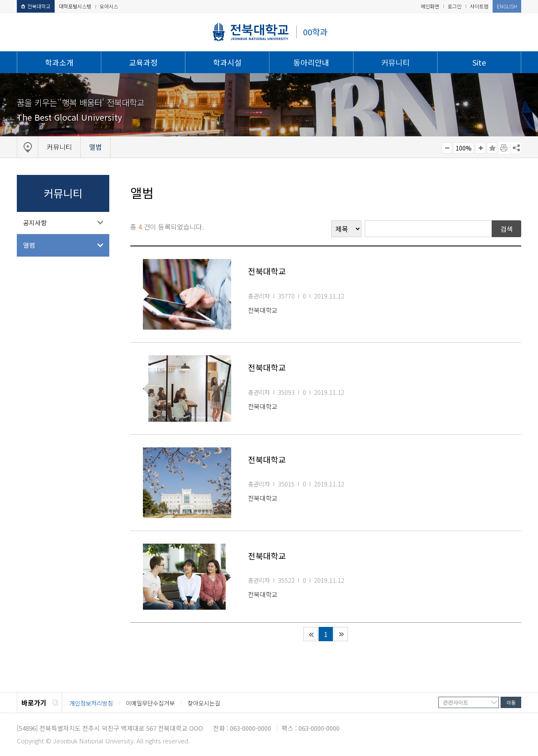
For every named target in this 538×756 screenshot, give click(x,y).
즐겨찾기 (492, 148)
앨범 (29, 245)
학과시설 (227, 62)
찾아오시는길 (204, 703)
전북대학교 (36, 6)
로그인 (455, 6)
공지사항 (35, 223)
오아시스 (109, 6)
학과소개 (59, 62)
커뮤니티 (396, 62)
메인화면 (430, 6)
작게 (447, 148)
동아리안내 (311, 62)
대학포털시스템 (75, 6)
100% (464, 148)
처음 (311, 634)
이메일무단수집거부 (150, 703)
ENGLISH (507, 6)
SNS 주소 (516, 148)
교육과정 (143, 62)
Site (479, 62)
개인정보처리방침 (91, 703)
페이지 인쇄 (504, 148)
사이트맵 (479, 6)
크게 (480, 148)
